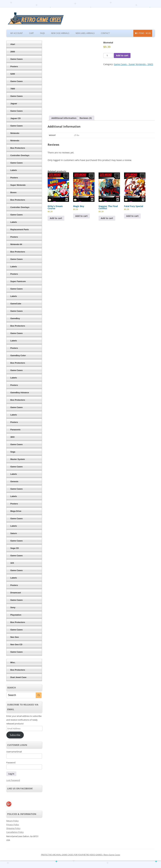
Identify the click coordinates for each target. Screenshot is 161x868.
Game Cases (17, 59)
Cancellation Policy (15, 832)
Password (11, 763)
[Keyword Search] (21, 695)
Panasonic (15, 430)
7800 (13, 89)
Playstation (16, 615)
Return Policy (12, 821)
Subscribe (15, 735)
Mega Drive (16, 511)
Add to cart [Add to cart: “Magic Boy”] (81, 216)
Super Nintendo (18, 185)
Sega (13, 452)
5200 (13, 74)
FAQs (42, 33)
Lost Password (13, 780)
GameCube (16, 304)
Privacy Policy (13, 824)
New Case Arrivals (60, 33)
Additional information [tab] (64, 118)
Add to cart (122, 55)
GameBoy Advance (20, 393)
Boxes (13, 192)
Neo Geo (15, 637)
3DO (12, 437)
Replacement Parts (20, 229)
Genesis (14, 481)
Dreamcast (16, 593)
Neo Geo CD (16, 644)
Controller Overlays (20, 155)
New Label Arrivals (85, 33)
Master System (18, 459)
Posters (14, 66)
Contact (105, 33)
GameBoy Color (18, 355)
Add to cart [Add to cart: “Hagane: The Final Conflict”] (107, 218)
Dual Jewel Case (18, 677)
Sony (13, 607)
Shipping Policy (13, 828)
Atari (13, 44)
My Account (17, 33)
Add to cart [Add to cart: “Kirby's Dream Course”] (56, 218)
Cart (31, 33)
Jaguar (14, 104)
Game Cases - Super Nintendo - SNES (133, 64)
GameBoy (15, 318)
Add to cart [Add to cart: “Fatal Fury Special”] (132, 216)
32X (12, 563)
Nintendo (15, 133)
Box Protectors (18, 148)
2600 (13, 52)
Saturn (14, 533)
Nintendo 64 (16, 244)
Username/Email (14, 752)
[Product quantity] (108, 56)
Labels (14, 170)
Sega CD (15, 548)
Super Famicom (18, 281)
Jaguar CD (15, 118)
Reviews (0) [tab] (86, 118)
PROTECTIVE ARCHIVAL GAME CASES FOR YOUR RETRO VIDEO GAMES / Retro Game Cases (81, 855)
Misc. (13, 662)
